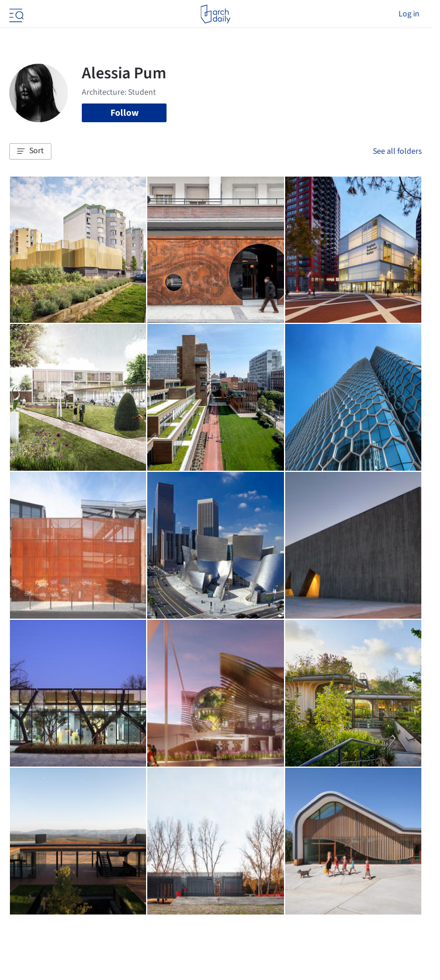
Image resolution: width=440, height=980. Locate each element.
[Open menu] (15, 14)
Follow (124, 113)
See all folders (397, 151)
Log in (409, 14)
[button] (30, 151)
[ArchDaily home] (215, 14)
